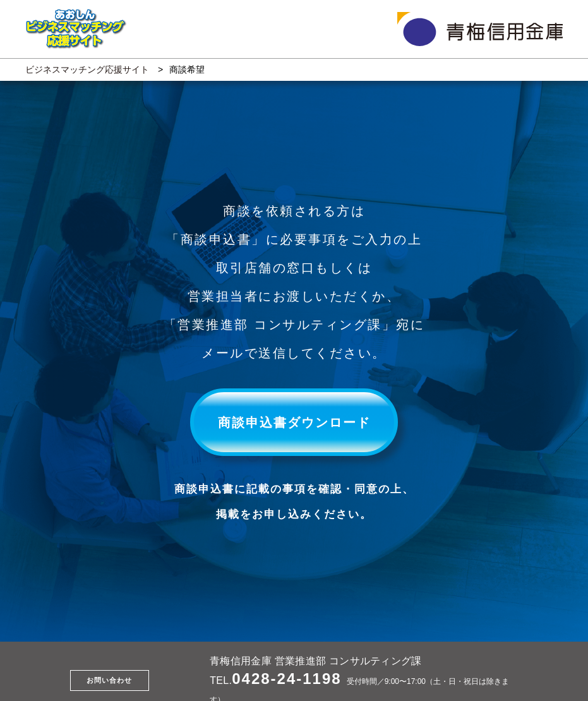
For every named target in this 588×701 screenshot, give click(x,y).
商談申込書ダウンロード (294, 422)
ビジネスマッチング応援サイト (87, 69)
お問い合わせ (110, 680)
